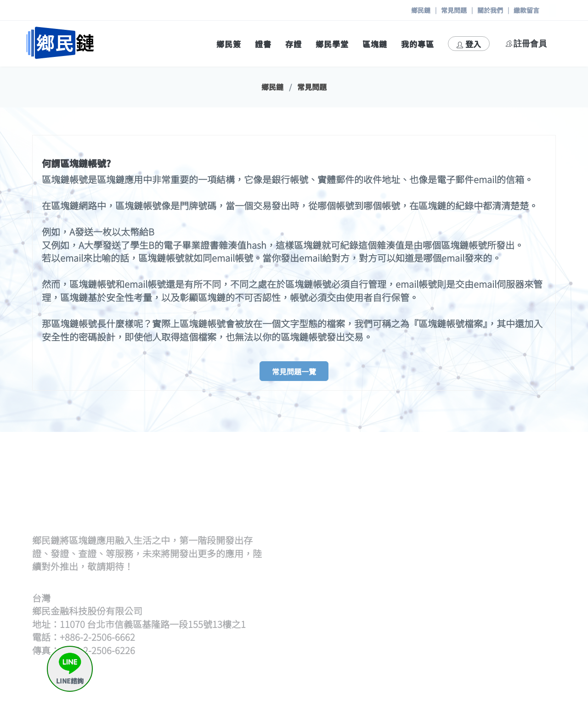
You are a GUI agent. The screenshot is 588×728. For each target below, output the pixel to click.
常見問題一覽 (294, 371)
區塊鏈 (375, 44)
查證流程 (372, 580)
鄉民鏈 (421, 10)
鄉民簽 (229, 44)
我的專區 (418, 44)
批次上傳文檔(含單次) (393, 503)
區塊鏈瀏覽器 (379, 657)
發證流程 (372, 492)
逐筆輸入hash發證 (388, 526)
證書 (263, 44)
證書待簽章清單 (383, 537)
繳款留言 (526, 10)
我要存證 (507, 591)
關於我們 (490, 10)
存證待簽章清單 (519, 602)
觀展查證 (372, 602)
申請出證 (507, 613)
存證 (294, 44)
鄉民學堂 (332, 44)
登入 (469, 44)
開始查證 (372, 591)
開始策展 (507, 503)
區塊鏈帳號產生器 (387, 668)
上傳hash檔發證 (384, 514)
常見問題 (454, 10)
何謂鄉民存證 (515, 580)
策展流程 (507, 492)
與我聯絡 (507, 679)
